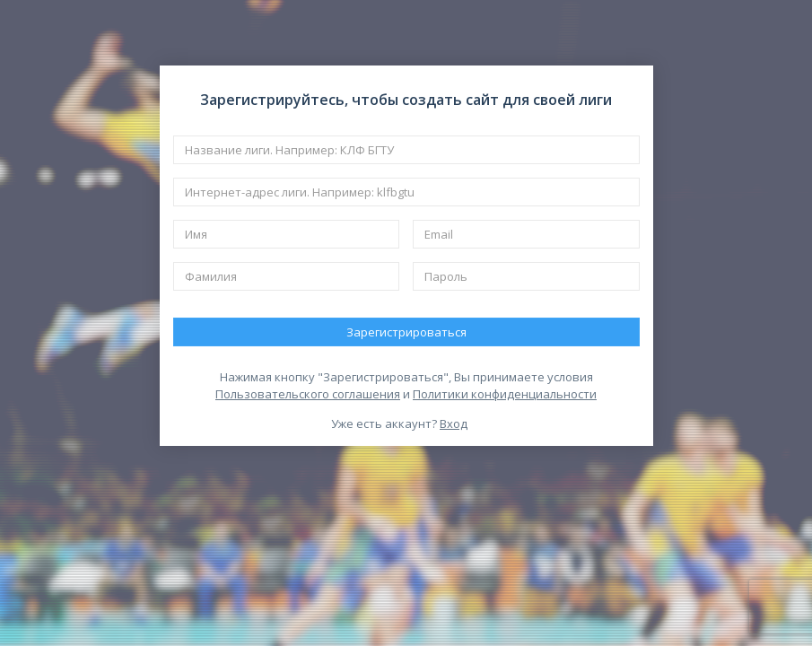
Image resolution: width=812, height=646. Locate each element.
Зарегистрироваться (406, 332)
